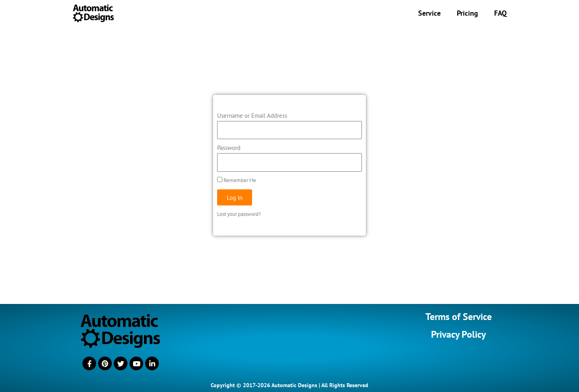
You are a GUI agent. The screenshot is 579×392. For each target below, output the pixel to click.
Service (429, 13)
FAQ (500, 13)
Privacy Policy (458, 334)
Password (229, 148)
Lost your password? (239, 214)
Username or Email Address (252, 116)
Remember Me (237, 180)
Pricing (467, 13)
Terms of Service (459, 317)
